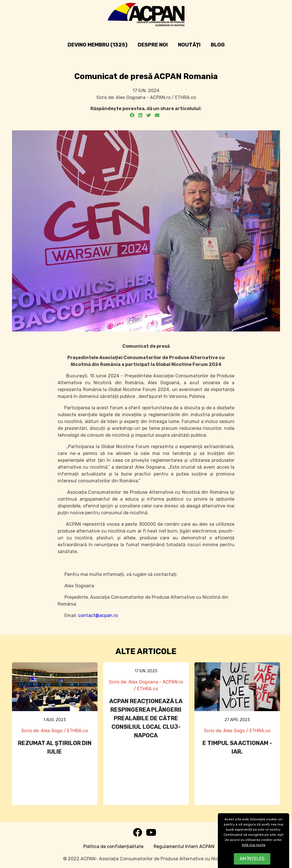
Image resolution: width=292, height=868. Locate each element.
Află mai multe (254, 845)
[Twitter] (149, 115)
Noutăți (189, 45)
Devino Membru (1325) (98, 45)
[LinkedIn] (140, 115)
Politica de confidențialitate (113, 846)
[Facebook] (132, 115)
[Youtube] (151, 834)
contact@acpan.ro (98, 615)
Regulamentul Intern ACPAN (184, 846)
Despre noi (153, 45)
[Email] (157, 115)
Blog (218, 45)
